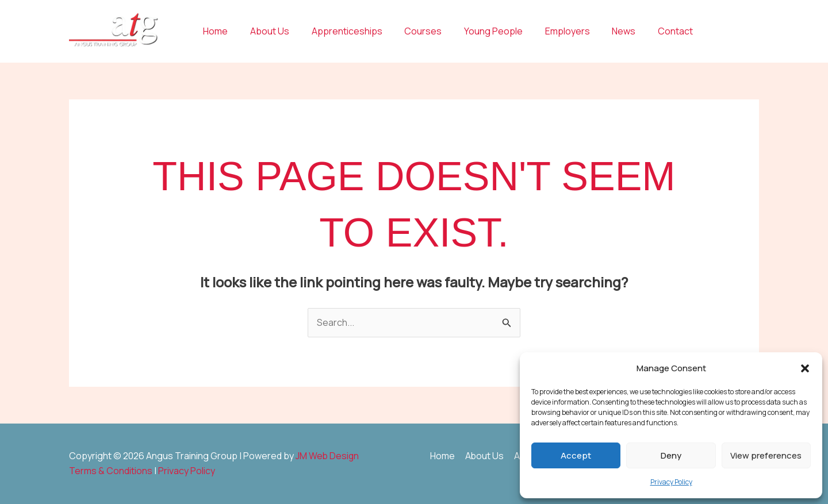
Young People (476, 31)
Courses (410, 31)
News (599, 31)
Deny (671, 455)
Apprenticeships (337, 31)
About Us (264, 31)
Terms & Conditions (111, 471)
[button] (805, 368)
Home (214, 31)
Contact (647, 31)
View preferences (766, 455)
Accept (576, 455)
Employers (546, 31)
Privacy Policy (671, 482)
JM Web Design (328, 456)
